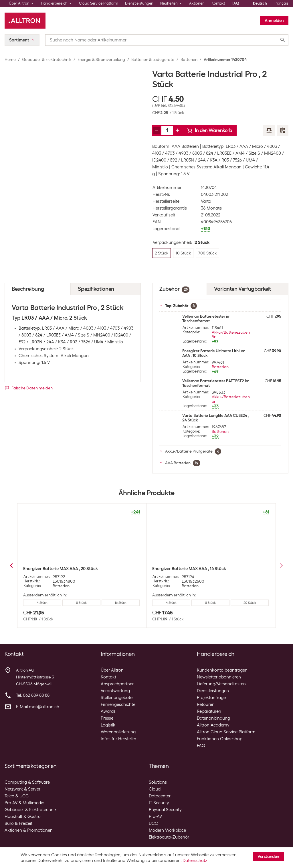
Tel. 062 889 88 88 (33, 695)
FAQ (235, 3)
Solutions (158, 782)
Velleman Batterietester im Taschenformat (206, 318)
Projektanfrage (211, 698)
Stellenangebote (117, 698)
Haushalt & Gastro (23, 817)
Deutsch (260, 3)
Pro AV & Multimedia (24, 803)
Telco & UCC (17, 796)
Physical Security (165, 810)
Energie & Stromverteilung (101, 59)
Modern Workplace (167, 830)
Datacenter (160, 796)
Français (281, 3)
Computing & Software (27, 782)
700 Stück (111, 603)
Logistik (108, 725)
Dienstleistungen (139, 3)
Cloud (155, 789)
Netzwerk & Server (22, 789)
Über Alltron (112, 670)
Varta (206, 201)
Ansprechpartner (117, 684)
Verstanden (268, 857)
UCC (153, 823)
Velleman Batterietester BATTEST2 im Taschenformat (216, 383)
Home (10, 59)
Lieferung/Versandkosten (221, 684)
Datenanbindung (213, 718)
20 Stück (250, 603)
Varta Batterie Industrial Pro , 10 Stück (61, 569)
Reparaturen (209, 711)
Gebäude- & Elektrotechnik (47, 59)
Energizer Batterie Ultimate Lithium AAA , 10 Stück (214, 353)
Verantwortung (115, 691)
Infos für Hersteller (118, 739)
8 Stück (171, 603)
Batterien (189, 59)
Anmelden (274, 21)
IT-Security (159, 803)
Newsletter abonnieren (219, 677)
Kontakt (218, 3)
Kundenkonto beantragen (222, 670)
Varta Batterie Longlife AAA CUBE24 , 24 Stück (216, 418)
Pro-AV (155, 817)
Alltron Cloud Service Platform (226, 732)
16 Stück (210, 603)
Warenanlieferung (118, 732)
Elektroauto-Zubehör (169, 837)
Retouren (206, 704)
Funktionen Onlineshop (220, 739)
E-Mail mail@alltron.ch (38, 707)
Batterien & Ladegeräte (153, 59)
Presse (107, 718)
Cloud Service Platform (99, 3)
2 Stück (52, 603)
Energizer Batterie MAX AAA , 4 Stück (188, 569)
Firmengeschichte (118, 704)
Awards (108, 711)
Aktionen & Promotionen (29, 830)
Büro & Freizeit (18, 823)
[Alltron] (25, 21)
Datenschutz (195, 861)
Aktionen (197, 3)
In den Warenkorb (209, 130)
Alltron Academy (213, 725)
